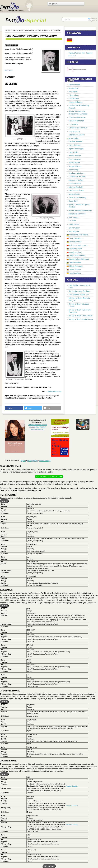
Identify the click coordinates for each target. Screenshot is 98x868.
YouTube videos (6, 590)
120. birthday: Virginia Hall (79, 295)
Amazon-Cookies (72, 786)
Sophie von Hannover (77, 214)
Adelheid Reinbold (76, 187)
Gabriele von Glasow (77, 135)
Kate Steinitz (74, 217)
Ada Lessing (73, 170)
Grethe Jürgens (75, 159)
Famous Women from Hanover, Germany (33, 30)
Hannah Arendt (74, 85)
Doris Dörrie (73, 124)
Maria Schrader (75, 194)
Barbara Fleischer (54, 391)
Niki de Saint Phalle (76, 191)
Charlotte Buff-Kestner (77, 117)
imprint (23, 461)
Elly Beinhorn (74, 95)
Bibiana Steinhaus (76, 266)
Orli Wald (72, 221)
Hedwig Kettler (74, 163)
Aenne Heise (74, 138)
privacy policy (33, 461)
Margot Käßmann (75, 166)
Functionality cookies (10, 691)
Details (4, 501)
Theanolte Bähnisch (76, 121)
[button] (14, 408)
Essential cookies (8, 495)
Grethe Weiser (74, 228)
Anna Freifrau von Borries (79, 235)
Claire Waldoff (74, 224)
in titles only (93, 20)
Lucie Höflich (74, 152)
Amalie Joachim (75, 156)
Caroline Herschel (76, 142)
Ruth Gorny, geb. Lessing (78, 245)
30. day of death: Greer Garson (81, 316)
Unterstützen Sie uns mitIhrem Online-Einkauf (37, 427)
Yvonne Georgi (74, 131)
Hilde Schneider (75, 263)
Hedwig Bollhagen (76, 102)
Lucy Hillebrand (75, 145)
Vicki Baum (73, 92)
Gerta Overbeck (75, 184)
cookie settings (45, 461)
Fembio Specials (10, 30)
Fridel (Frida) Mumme (77, 256)
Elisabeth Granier (75, 249)
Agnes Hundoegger (76, 149)
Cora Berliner (74, 99)
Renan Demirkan (75, 242)
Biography (9, 70)
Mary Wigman (74, 231)
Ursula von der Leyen (77, 173)
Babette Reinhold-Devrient (79, 259)
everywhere (92, 18)
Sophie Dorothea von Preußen (80, 210)
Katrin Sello (73, 201)
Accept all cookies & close (49, 477)
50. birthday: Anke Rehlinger (79, 291)
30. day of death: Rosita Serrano (81, 319)
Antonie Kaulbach (75, 252)
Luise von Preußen (76, 180)
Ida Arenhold (74, 88)
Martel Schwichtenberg (77, 197)
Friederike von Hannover (78, 128)
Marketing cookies (9, 761)
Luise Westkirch (75, 273)
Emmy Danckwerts (76, 238)
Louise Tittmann (75, 270)
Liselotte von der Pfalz (77, 177)
